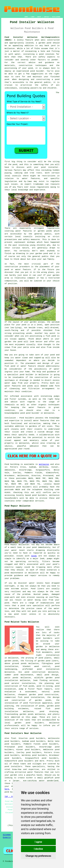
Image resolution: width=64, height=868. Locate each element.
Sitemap (7, 835)
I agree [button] (38, 842)
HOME (26, 17)
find (13, 738)
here (7, 789)
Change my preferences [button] (38, 856)
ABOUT (39, 17)
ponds (34, 556)
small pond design (47, 675)
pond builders (24, 487)
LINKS (32, 17)
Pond (7, 464)
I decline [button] (38, 849)
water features (31, 179)
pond (15, 165)
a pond (56, 79)
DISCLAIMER (56, 17)
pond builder (14, 438)
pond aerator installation (20, 683)
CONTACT (47, 17)
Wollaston (44, 464)
